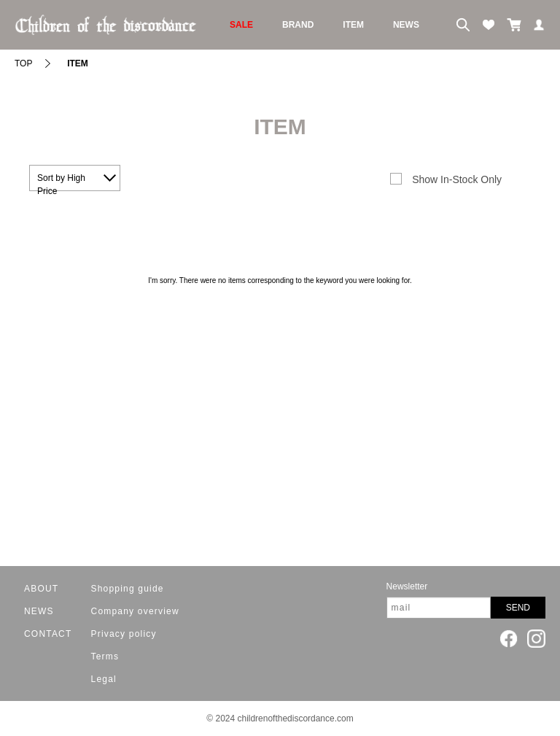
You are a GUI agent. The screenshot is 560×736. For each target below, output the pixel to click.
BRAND (298, 25)
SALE (241, 25)
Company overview (135, 611)
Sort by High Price (61, 182)
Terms (105, 656)
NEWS (406, 25)
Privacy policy (124, 634)
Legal (104, 679)
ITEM (353, 25)
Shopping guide (128, 589)
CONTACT (48, 634)
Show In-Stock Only (457, 179)
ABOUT (41, 589)
